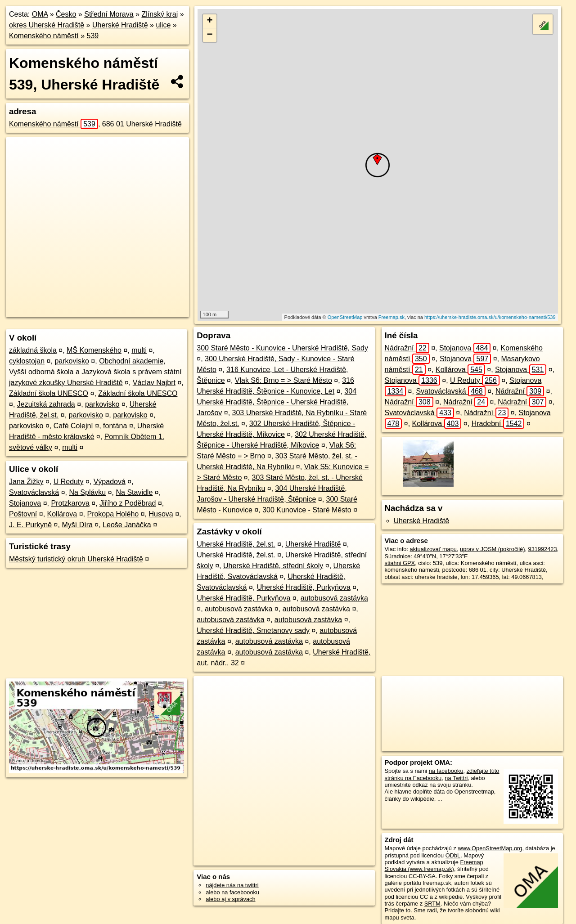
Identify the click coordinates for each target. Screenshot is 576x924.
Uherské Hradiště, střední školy (273, 566)
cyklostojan (27, 361)
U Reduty (69, 482)
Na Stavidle (135, 492)
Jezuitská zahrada (46, 404)
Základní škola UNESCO (49, 393)
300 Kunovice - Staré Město (307, 510)
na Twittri (456, 778)
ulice (163, 25)
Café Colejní (73, 426)
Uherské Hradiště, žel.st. (236, 544)
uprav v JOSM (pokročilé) (492, 549)
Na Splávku (87, 492)
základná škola (33, 350)
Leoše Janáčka (127, 525)
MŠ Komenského (94, 350)
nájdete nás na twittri (232, 885)
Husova (161, 514)
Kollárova (62, 514)
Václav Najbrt (154, 383)
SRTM (432, 904)
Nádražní (407, 348)
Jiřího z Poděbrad (128, 503)
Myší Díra (77, 525)
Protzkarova (70, 503)
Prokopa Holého (113, 514)
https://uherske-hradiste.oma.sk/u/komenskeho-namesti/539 (490, 317)
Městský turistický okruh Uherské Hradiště (76, 559)
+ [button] (210, 21)
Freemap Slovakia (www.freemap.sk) (434, 866)
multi (139, 350)
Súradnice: (398, 556)
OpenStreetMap (345, 317)
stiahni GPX (400, 563)
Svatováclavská (34, 492)
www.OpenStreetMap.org (490, 848)
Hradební (498, 424)
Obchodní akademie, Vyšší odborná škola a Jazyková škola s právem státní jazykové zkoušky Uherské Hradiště (95, 372)
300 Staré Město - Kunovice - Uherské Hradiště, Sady (282, 348)
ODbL (453, 855)
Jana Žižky (26, 482)
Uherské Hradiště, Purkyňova (304, 587)
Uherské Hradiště (120, 25)
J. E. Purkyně (30, 525)
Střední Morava (109, 14)
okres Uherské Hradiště (47, 25)
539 (93, 36)
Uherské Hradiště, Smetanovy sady (253, 630)
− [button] (210, 35)
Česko (66, 14)
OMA (40, 14)
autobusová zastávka (334, 598)
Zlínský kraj (160, 14)
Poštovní (23, 514)
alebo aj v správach (230, 899)
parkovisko (72, 361)
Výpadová (110, 482)
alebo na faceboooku (232, 892)
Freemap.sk (391, 317)
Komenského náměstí (44, 36)
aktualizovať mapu (433, 549)
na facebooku (446, 771)
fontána (115, 426)
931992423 (543, 549)
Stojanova (25, 503)
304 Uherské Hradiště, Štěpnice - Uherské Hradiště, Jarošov (277, 402)
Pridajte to (398, 910)
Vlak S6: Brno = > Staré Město (283, 380)
